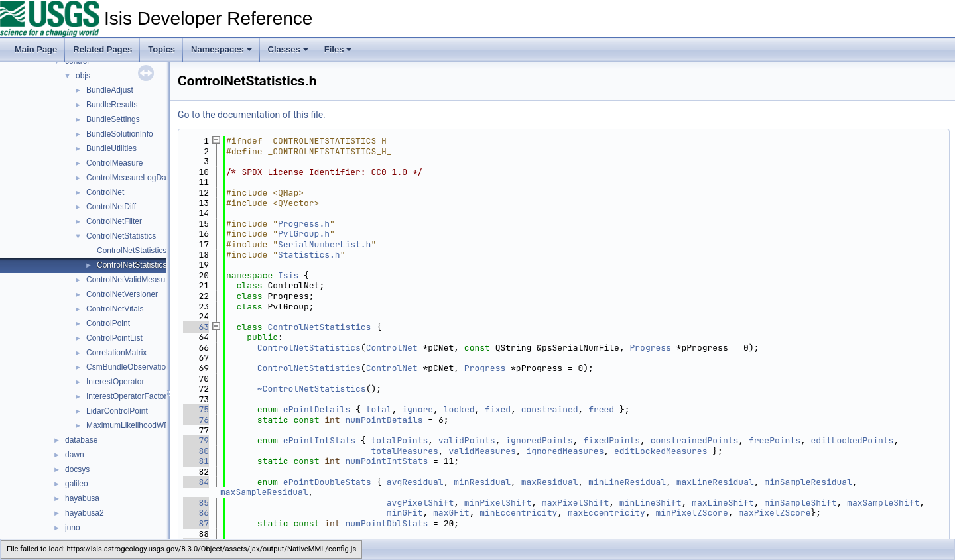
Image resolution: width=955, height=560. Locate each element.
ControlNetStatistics (121, 236)
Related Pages (102, 49)
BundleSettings (113, 119)
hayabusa (82, 498)
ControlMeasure (114, 163)
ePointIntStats (319, 440)
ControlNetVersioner (122, 294)
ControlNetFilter (114, 221)
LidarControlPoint (117, 411)
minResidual (482, 482)
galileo (77, 484)
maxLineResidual (715, 482)
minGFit (405, 513)
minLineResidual (627, 482)
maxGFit (451, 513)
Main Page (36, 49)
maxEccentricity (606, 513)
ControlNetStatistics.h (135, 265)
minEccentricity (518, 513)
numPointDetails (384, 420)
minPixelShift (498, 503)
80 (196, 451)
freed (601, 409)
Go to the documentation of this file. (252, 115)
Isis (288, 275)
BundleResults (112, 105)
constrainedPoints (695, 440)
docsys (77, 469)
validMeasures (482, 451)
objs (83, 76)
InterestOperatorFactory (128, 396)
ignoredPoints (539, 440)
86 (196, 513)
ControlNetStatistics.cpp (139, 251)
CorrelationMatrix (116, 353)
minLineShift (651, 503)
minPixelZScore (692, 513)
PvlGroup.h (304, 234)
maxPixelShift (575, 503)
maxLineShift (723, 503)
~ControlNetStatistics (312, 389)
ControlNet (105, 192)
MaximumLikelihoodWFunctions (142, 425)
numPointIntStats (386, 461)
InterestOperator (115, 382)
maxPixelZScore (774, 513)
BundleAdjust (110, 90)
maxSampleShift (883, 503)
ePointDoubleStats (327, 482)
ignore (417, 409)
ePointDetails (317, 409)
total (379, 409)
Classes (288, 49)
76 (196, 420)
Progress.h (304, 224)
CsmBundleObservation (128, 367)
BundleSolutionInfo (120, 134)
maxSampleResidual (264, 492)
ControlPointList (114, 338)
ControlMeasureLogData (130, 178)
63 (196, 327)
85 (196, 503)
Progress (650, 348)
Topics (161, 49)
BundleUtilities (111, 148)
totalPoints (399, 440)
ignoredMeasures (565, 451)
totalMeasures (404, 451)
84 (196, 482)
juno (73, 528)
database (81, 440)
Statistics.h (309, 255)
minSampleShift (800, 503)
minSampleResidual (808, 482)
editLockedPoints (853, 440)
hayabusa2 (85, 513)
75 (196, 409)
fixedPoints (611, 440)
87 (196, 523)
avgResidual (415, 482)
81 (196, 461)
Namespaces (222, 49)
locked (459, 409)
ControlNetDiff (111, 207)
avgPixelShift (420, 503)
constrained (550, 409)
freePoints (775, 440)
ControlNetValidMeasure (129, 280)
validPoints (467, 440)
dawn (75, 455)
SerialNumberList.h (324, 244)
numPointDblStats (386, 523)
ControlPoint (108, 323)
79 (196, 440)
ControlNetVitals (115, 309)
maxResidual (550, 482)
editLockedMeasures (661, 451)
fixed (498, 409)
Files (338, 49)
